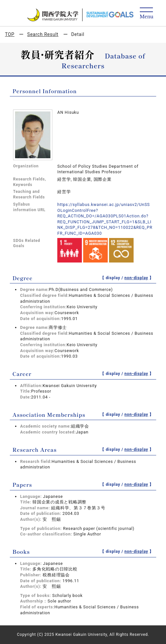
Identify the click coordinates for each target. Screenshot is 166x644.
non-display (136, 278)
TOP (10, 34)
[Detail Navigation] (147, 14)
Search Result (43, 34)
